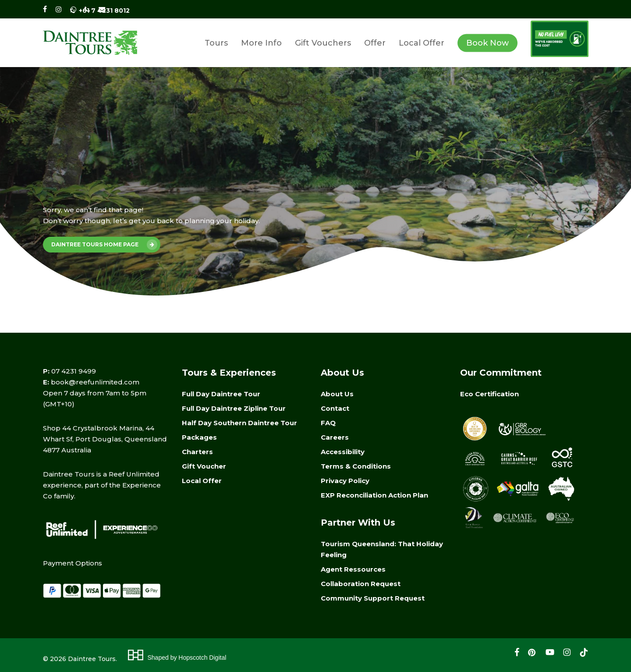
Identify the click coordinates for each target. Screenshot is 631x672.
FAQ (328, 423)
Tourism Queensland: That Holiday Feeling (382, 549)
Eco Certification (489, 394)
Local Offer (202, 481)
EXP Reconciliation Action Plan (374, 495)
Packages (199, 437)
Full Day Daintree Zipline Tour (234, 408)
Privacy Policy (345, 481)
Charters (197, 452)
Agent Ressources (353, 569)
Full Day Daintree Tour (221, 394)
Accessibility (343, 452)
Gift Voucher (204, 466)
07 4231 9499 (74, 371)
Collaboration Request (361, 584)
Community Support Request (373, 598)
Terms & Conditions (356, 466)
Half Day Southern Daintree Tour (239, 423)
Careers (335, 437)
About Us (337, 394)
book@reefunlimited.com (95, 382)
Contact (335, 408)
